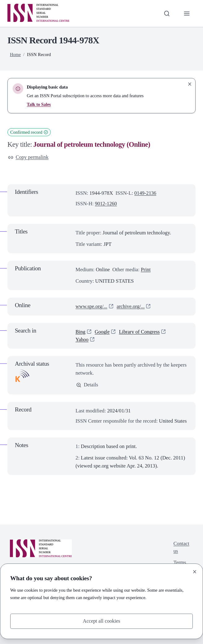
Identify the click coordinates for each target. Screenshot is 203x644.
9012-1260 (106, 204)
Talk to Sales (39, 104)
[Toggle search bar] (166, 14)
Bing (81, 332)
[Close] (195, 572)
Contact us (181, 548)
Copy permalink (29, 157)
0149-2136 (146, 193)
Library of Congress (140, 332)
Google (103, 332)
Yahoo (82, 339)
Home (15, 54)
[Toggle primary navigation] (187, 14)
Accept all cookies (101, 621)
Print (146, 270)
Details (87, 385)
